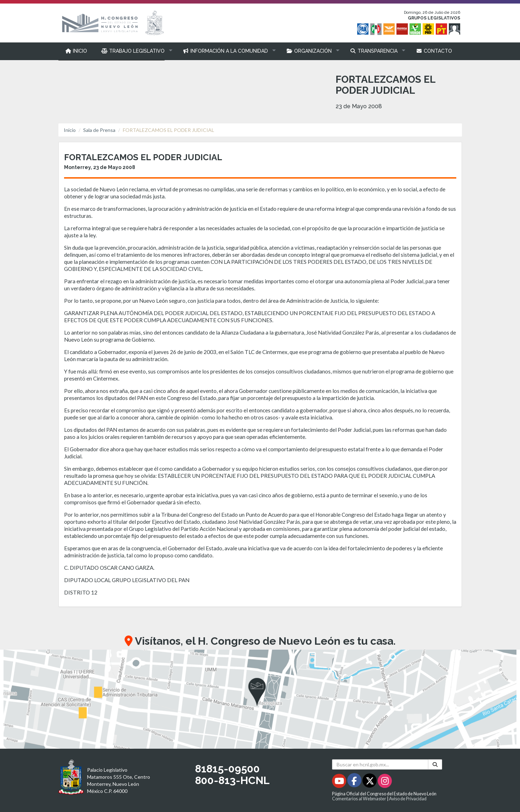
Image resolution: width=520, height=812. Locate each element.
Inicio (70, 130)
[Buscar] (435, 764)
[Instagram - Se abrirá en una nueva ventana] (385, 782)
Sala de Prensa (99, 130)
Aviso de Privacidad (408, 799)
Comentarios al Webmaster (359, 799)
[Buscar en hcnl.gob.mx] (380, 764)
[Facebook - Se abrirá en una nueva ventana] (355, 782)
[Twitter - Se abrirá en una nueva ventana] (370, 782)
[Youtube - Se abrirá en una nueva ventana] (340, 782)
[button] (135, 51)
